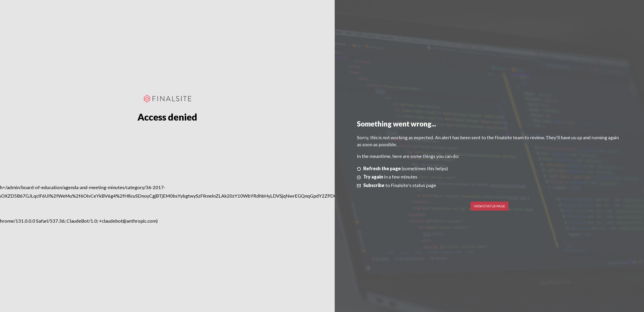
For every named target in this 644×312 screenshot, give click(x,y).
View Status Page (489, 206)
